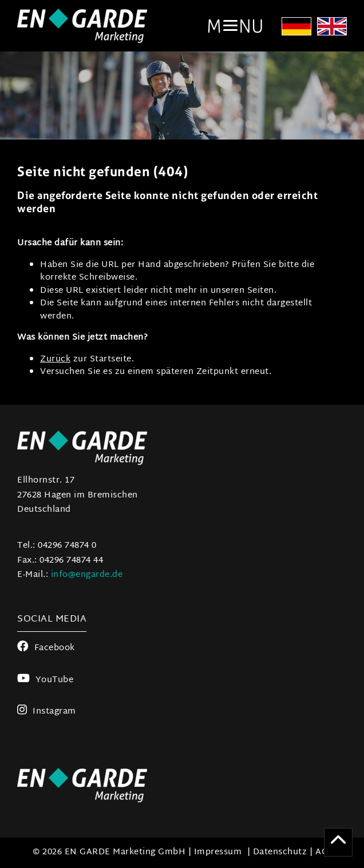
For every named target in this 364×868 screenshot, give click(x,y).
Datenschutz (280, 852)
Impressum (218, 852)
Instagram (47, 712)
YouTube (45, 680)
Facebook (46, 648)
